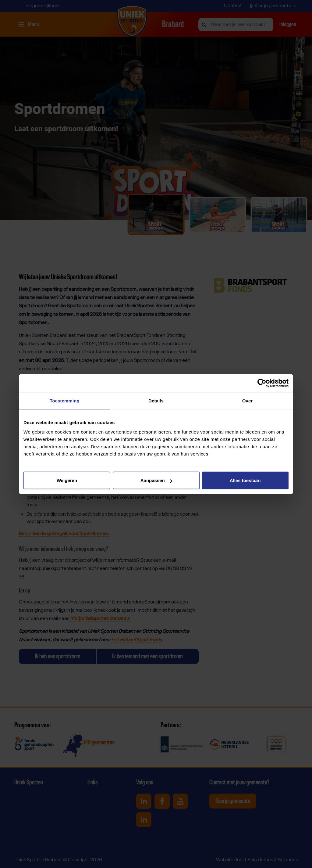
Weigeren (67, 480)
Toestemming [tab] (65, 400)
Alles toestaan (245, 480)
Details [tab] (156, 400)
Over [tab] (248, 400)
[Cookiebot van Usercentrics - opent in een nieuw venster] (262, 383)
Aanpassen (156, 480)
